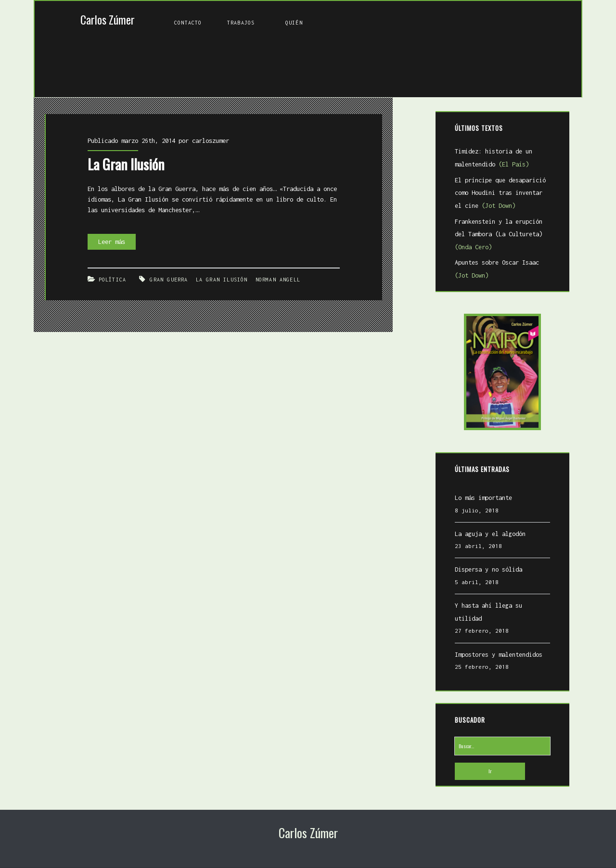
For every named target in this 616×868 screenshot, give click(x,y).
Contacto (188, 23)
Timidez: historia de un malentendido (486, 160)
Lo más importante (476, 500)
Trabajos (241, 23)
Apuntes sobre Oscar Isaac (498, 271)
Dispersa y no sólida (481, 571)
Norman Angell (265, 250)
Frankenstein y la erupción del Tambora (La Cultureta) (498, 236)
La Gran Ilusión (115, 144)
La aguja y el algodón (482, 535)
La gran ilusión (210, 250)
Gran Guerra (158, 250)
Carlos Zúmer (108, 19)
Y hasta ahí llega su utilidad (496, 607)
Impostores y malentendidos (491, 644)
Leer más (106, 216)
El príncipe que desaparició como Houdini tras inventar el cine (501, 194)
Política (104, 250)
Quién (294, 23)
